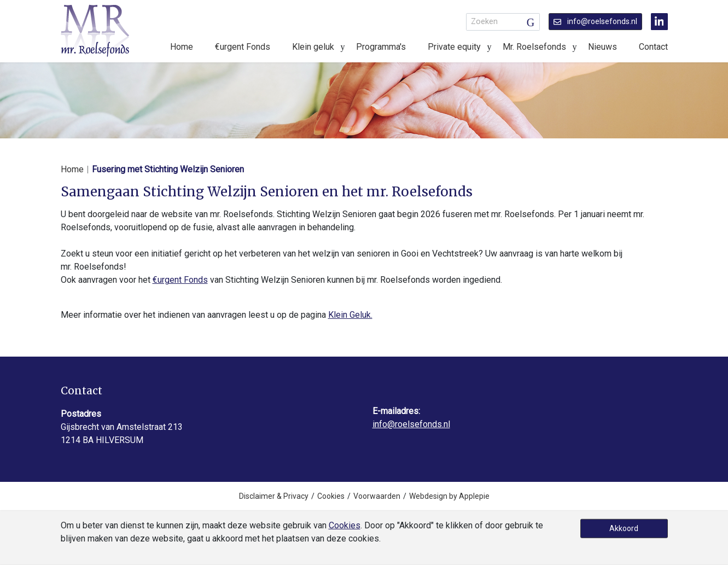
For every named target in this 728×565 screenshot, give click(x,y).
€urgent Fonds (243, 47)
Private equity (454, 47)
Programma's (381, 47)
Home (182, 47)
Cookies (331, 496)
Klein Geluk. (350, 315)
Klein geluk (313, 47)
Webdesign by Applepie (449, 496)
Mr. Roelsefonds (534, 47)
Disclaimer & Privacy (274, 496)
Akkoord (624, 528)
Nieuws (602, 47)
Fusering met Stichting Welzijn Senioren (168, 169)
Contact (653, 47)
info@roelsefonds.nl (595, 21)
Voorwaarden (377, 496)
